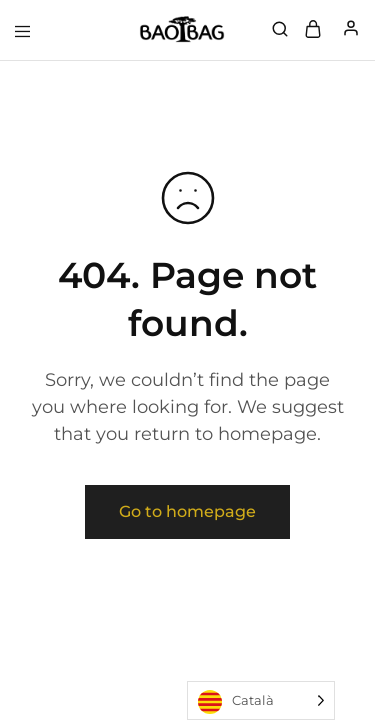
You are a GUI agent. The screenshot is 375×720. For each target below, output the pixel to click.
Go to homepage (187, 511)
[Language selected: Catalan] (261, 700)
